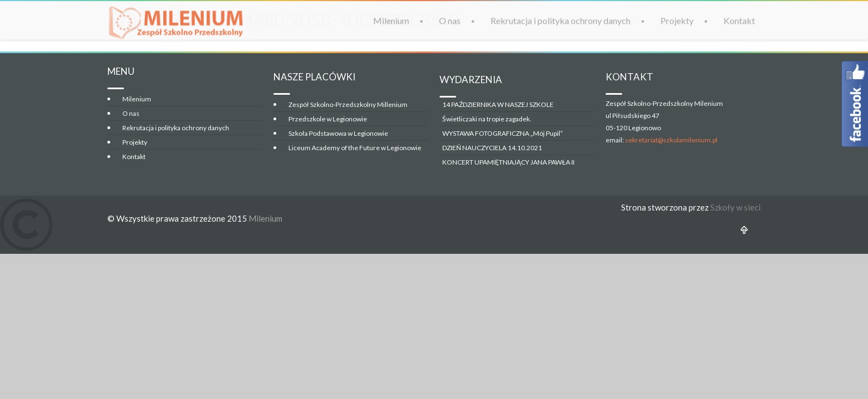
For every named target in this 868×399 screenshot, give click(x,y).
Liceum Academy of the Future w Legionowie (355, 148)
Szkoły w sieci (735, 207)
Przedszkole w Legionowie (328, 119)
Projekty (677, 20)
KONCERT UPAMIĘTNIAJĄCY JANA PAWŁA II (508, 162)
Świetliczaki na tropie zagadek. (487, 119)
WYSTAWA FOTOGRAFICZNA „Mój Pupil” (503, 133)
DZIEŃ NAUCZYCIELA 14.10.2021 (492, 148)
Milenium (391, 20)
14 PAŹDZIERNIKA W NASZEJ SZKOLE (498, 104)
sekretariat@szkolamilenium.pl (671, 140)
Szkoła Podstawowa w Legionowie (338, 133)
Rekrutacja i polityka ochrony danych (560, 20)
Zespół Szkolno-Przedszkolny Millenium (348, 104)
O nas (450, 20)
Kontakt (739, 20)
